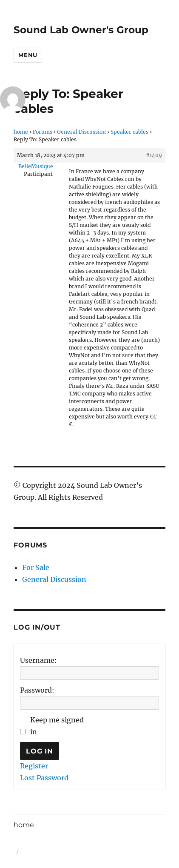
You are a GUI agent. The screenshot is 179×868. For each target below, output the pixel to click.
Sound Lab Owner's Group (81, 30)
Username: (38, 660)
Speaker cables (129, 132)
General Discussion (81, 132)
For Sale (36, 567)
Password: (37, 690)
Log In (40, 751)
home (21, 132)
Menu (28, 55)
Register (34, 766)
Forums (43, 132)
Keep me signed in (57, 726)
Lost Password (44, 778)
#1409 (154, 155)
